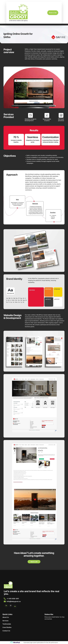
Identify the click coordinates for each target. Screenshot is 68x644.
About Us (6, 617)
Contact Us (6, 631)
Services (5, 621)
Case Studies (7, 627)
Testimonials (7, 624)
